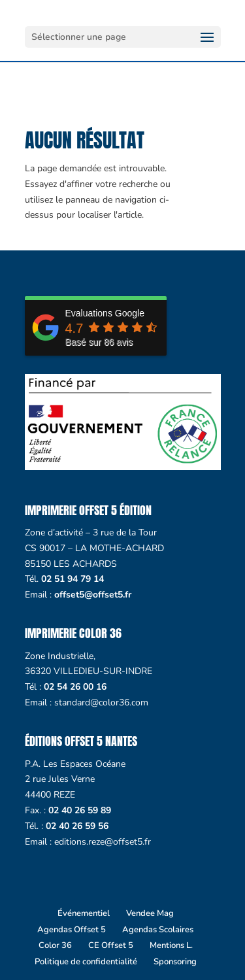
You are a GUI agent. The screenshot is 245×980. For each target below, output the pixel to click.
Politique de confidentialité (86, 962)
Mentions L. (171, 945)
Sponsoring (175, 962)
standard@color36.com (101, 702)
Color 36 (55, 945)
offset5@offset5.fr (93, 595)
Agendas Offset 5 (72, 930)
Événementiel (84, 913)
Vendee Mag (150, 913)
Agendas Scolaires (158, 930)
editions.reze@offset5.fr (103, 842)
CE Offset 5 (111, 945)
